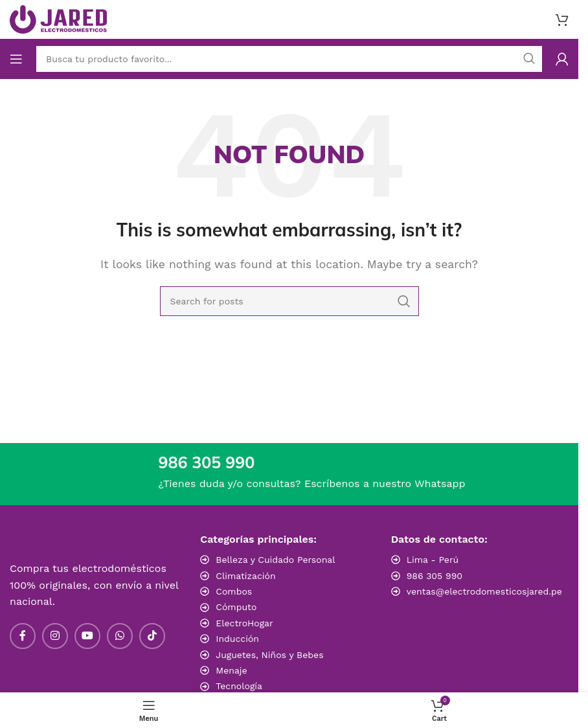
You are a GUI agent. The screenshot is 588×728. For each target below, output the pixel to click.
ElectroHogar (244, 623)
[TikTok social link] (152, 636)
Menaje (231, 670)
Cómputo (236, 607)
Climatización (245, 576)
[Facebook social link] (23, 636)
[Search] (289, 301)
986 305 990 (435, 576)
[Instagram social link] (55, 636)
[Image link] (480, 618)
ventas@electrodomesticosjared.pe (484, 591)
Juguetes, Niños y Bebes (269, 655)
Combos (234, 591)
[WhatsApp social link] (120, 636)
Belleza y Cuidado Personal (275, 560)
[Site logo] (58, 18)
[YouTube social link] (87, 636)
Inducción (237, 639)
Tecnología (239, 686)
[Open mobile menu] (16, 59)
